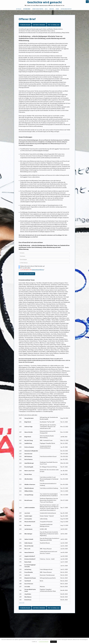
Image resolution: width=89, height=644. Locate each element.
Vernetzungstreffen (38, 9)
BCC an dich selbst (25, 268)
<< (20, 603)
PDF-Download (54, 25)
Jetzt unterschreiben (27, 274)
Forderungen (25, 25)
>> (24, 603)
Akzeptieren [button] (54, 642)
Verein (57, 9)
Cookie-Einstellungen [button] (44, 642)
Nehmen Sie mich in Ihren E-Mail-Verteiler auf (32, 266)
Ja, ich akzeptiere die (32, 270)
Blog (46, 9)
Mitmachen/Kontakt (66, 9)
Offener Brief (27, 9)
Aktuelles (19, 9)
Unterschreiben (39, 25)
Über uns (52, 9)
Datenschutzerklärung (38, 270)
